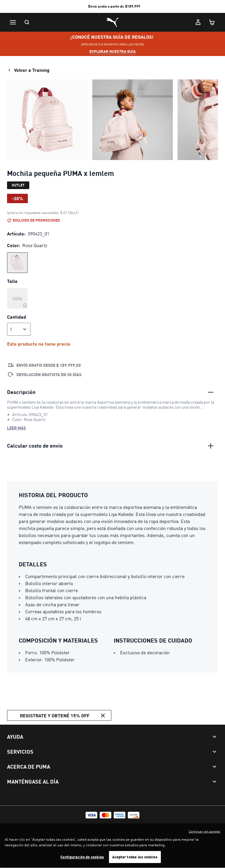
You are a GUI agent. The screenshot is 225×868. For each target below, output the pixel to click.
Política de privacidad (68, 825)
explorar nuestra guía (112, 51)
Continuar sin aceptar (205, 837)
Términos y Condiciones (27, 825)
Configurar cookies (105, 825)
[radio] (17, 263)
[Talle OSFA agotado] (17, 298)
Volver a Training (28, 70)
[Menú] (13, 22)
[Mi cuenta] (198, 22)
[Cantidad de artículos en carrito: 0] (212, 22)
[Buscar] (27, 22)
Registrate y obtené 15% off (63, 716)
